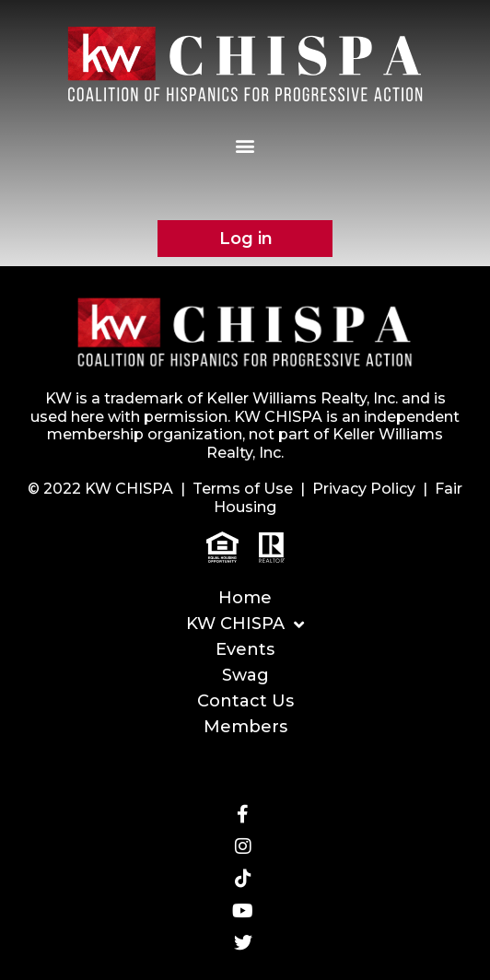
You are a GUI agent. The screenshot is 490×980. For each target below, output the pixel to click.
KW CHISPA (245, 624)
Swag (245, 675)
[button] (245, 145)
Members (245, 727)
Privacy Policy (364, 489)
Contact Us (245, 701)
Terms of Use (243, 489)
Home (245, 598)
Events (245, 649)
